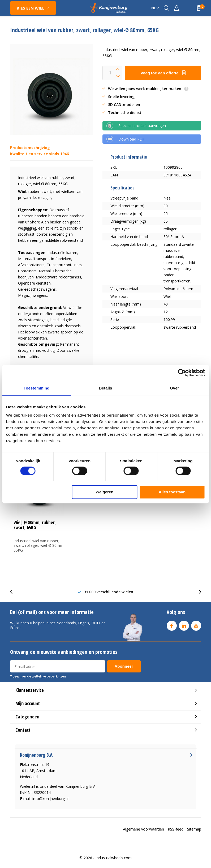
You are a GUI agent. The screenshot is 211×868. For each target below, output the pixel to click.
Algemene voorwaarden (143, 829)
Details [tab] (106, 388)
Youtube (196, 624)
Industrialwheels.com (114, 858)
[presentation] (14, 592)
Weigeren (104, 492)
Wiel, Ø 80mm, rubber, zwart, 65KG (35, 525)
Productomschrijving (30, 148)
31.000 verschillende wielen (109, 592)
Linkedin (184, 624)
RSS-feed (176, 829)
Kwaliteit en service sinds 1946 (39, 154)
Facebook (172, 624)
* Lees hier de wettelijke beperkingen (38, 676)
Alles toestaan (172, 492)
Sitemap (194, 829)
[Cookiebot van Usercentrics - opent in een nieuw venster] (182, 373)
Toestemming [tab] (37, 388)
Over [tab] (175, 388)
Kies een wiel (31, 8)
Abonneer (124, 666)
